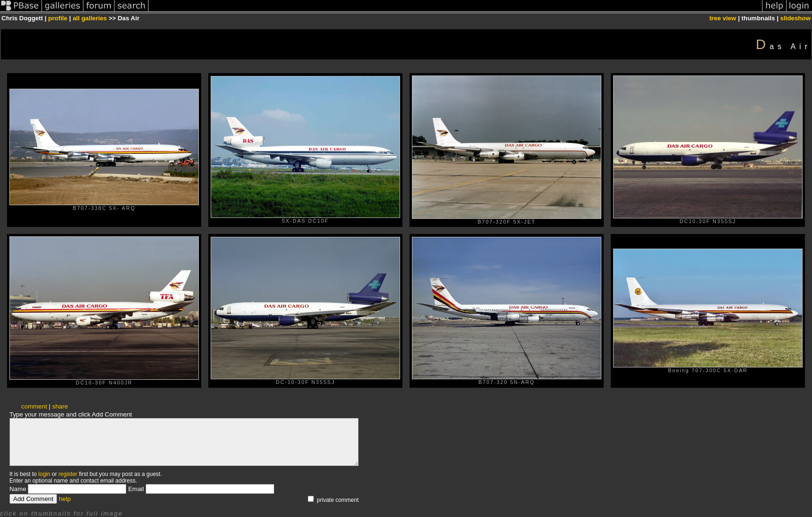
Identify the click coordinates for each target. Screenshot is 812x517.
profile (58, 18)
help (65, 499)
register (68, 474)
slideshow (796, 18)
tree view (723, 18)
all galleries (90, 18)
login (44, 474)
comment (34, 406)
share (60, 406)
